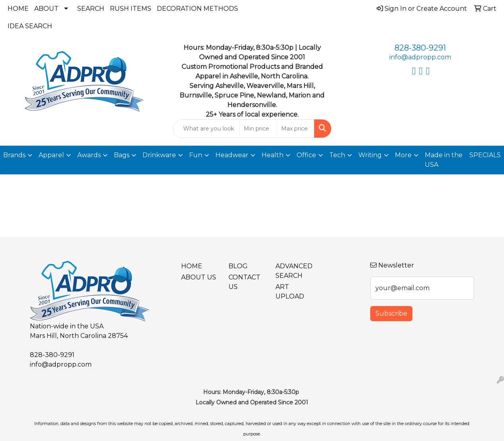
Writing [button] (370, 155)
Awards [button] (89, 155)
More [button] (403, 155)
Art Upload (290, 292)
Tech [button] (337, 155)
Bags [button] (122, 155)
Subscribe (391, 313)
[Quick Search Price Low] (258, 129)
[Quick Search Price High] (296, 129)
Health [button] (273, 155)
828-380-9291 (420, 48)
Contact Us (244, 282)
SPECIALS (485, 155)
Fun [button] (196, 155)
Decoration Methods (197, 9)
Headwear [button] (232, 155)
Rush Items (131, 9)
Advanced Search (294, 271)
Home (18, 9)
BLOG (238, 266)
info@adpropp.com (420, 57)
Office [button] (306, 155)
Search (91, 9)
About (46, 9)
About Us (199, 277)
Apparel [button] (51, 155)
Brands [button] (14, 155)
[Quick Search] (206, 129)
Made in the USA (444, 160)
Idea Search (30, 26)
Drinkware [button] (159, 155)
